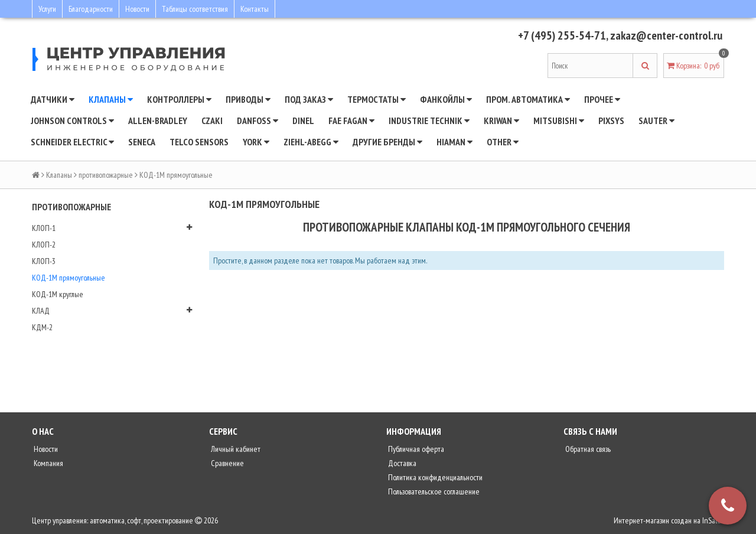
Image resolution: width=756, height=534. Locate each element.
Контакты (255, 9)
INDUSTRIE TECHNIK (429, 121)
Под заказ (309, 99)
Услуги (47, 9)
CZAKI (212, 121)
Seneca (142, 142)
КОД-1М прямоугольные (69, 278)
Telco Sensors (199, 142)
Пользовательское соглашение (433, 491)
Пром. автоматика (528, 99)
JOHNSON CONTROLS (72, 121)
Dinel (303, 121)
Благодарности (91, 9)
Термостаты (377, 99)
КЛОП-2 (44, 245)
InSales (713, 520)
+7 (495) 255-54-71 (562, 35)
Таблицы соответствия (195, 9)
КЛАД (41, 311)
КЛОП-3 (44, 261)
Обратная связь (587, 449)
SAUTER (656, 121)
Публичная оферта (415, 449)
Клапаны (111, 99)
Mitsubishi (559, 121)
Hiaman (454, 142)
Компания (48, 463)
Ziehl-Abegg (311, 142)
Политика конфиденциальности (434, 477)
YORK (256, 142)
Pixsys (611, 121)
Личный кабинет (235, 449)
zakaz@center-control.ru (666, 35)
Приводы (248, 99)
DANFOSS (258, 121)
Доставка (401, 463)
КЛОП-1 (44, 228)
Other (503, 142)
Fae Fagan (351, 121)
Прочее (602, 99)
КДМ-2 (42, 327)
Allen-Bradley (158, 121)
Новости (137, 9)
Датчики (53, 99)
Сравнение (227, 463)
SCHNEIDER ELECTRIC (72, 142)
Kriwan (501, 121)
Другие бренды (387, 142)
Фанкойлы (446, 99)
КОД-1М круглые (58, 294)
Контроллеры (179, 99)
